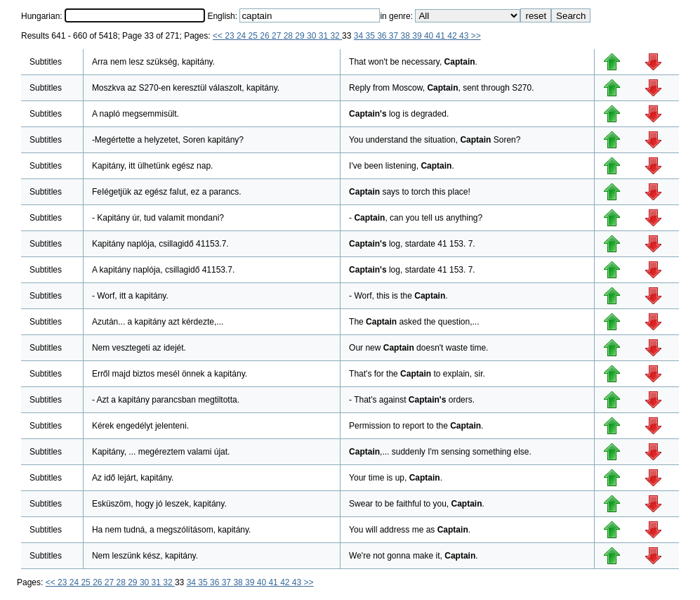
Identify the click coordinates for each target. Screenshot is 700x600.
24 (243, 36)
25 (255, 36)
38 (407, 36)
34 (360, 36)
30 (313, 36)
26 (266, 36)
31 (325, 36)
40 (430, 36)
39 (418, 36)
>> (476, 36)
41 (442, 36)
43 (465, 36)
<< (219, 36)
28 (290, 36)
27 (278, 36)
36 (383, 36)
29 (301, 36)
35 (371, 36)
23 (231, 36)
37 (395, 36)
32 (336, 36)
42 (453, 36)
